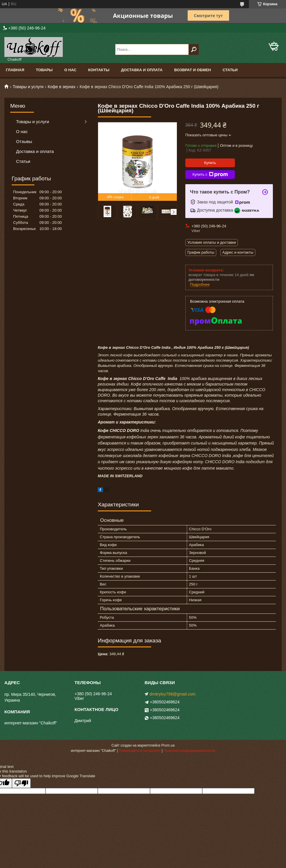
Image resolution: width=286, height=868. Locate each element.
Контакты (99, 70)
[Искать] (194, 49)
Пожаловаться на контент (140, 751)
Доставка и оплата (142, 70)
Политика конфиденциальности (189, 751)
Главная (15, 70)
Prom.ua (168, 745)
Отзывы (24, 141)
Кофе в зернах (62, 87)
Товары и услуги (28, 87)
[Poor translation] (21, 783)
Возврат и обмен (193, 70)
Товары (44, 70)
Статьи (230, 70)
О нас (70, 70)
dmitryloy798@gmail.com (173, 694)
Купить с (210, 175)
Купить (210, 163)
